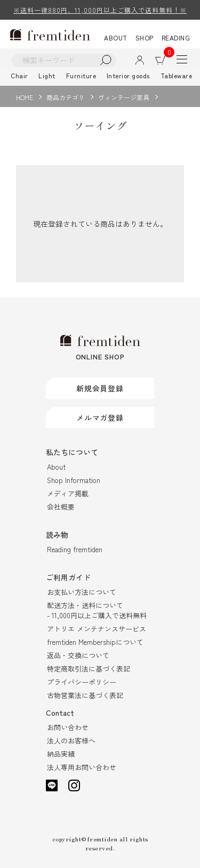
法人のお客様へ (71, 740)
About (56, 467)
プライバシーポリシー (82, 682)
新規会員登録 (100, 388)
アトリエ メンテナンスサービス (97, 629)
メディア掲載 (68, 493)
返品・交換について (78, 655)
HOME (25, 97)
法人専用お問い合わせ (82, 767)
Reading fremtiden (75, 549)
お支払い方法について (82, 592)
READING (176, 38)
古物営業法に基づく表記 (85, 695)
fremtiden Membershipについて (95, 642)
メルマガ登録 (100, 417)
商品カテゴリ (66, 97)
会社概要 (61, 507)
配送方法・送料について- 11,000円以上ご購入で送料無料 (97, 610)
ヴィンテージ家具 (124, 97)
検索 (106, 60)
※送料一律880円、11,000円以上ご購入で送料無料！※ (100, 10)
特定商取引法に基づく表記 (89, 669)
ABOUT (116, 38)
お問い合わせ (68, 727)
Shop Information (74, 480)
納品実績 (61, 754)
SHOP (145, 38)
